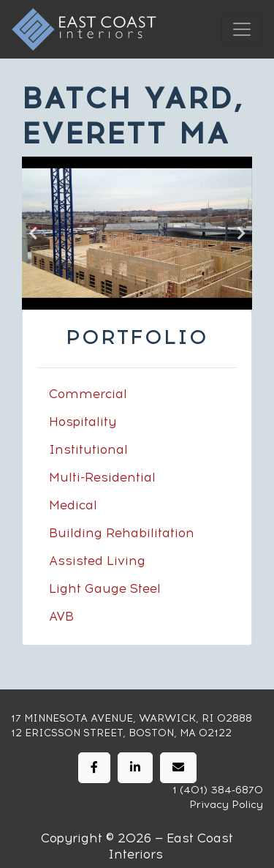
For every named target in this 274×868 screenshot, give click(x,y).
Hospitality (83, 422)
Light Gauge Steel (105, 588)
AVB (61, 616)
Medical (73, 505)
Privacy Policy (226, 805)
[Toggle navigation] (242, 29)
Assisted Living (97, 561)
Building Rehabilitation (122, 533)
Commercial (88, 394)
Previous (33, 233)
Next (241, 233)
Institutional (88, 449)
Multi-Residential (102, 477)
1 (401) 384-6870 (218, 790)
